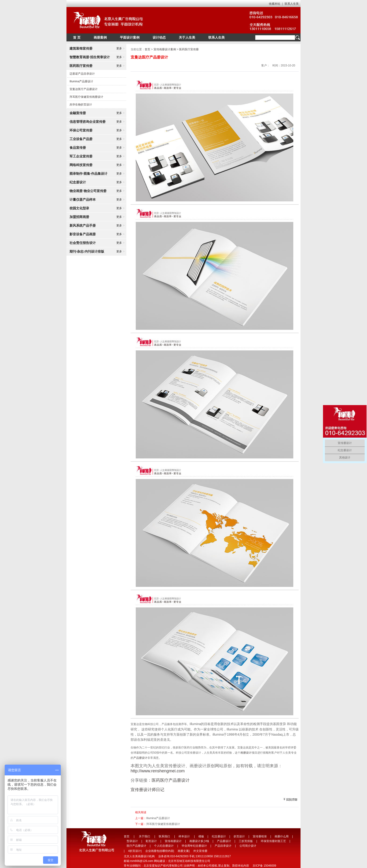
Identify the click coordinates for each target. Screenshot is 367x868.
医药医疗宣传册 (189, 49)
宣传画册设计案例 (165, 49)
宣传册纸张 (260, 836)
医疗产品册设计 (136, 846)
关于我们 (144, 836)
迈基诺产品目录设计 (82, 74)
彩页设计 (151, 841)
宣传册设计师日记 (147, 790)
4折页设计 (134, 851)
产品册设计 (140, 758)
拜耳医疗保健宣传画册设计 (86, 97)
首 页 (77, 37)
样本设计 (184, 836)
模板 (201, 836)
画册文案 (183, 851)
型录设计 (132, 841)
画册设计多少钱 (199, 841)
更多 (120, 48)
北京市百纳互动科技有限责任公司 (189, 861)
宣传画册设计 (173, 841)
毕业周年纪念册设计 (194, 846)
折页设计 (239, 836)
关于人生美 (187, 37)
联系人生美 (292, 4)
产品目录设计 (223, 846)
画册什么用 (282, 836)
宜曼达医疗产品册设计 (84, 89)
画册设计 (246, 753)
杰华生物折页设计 (81, 105)
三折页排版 (246, 841)
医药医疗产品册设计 (171, 780)
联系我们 (164, 836)
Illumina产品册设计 (81, 81)
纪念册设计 (219, 836)
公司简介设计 (248, 846)
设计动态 (159, 37)
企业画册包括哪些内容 (159, 851)
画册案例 (100, 37)
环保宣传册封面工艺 (273, 841)
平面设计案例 (130, 37)
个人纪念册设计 (164, 846)
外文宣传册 (200, 851)
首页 (147, 49)
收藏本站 (275, 4)
